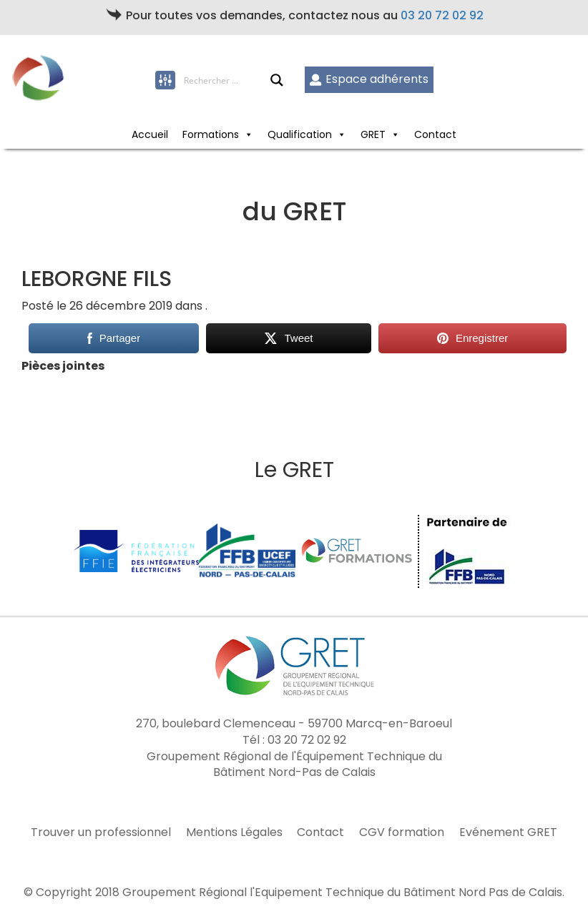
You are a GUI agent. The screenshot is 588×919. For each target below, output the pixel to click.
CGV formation (402, 832)
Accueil (150, 134)
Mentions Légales (234, 832)
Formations (218, 134)
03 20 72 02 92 (442, 15)
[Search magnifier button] (277, 80)
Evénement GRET (508, 832)
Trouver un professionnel (101, 832)
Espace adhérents (369, 79)
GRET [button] (380, 134)
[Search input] (227, 80)
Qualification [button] (307, 134)
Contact (435, 134)
